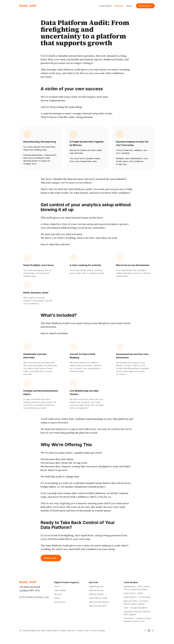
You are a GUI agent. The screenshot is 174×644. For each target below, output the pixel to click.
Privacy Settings (98, 630)
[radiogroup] (149, 630)
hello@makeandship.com (34, 597)
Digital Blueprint (96, 586)
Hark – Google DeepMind (135, 608)
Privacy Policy (83, 630)
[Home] (28, 6)
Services (119, 6)
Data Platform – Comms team (137, 597)
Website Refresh (96, 594)
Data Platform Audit (98, 598)
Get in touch (146, 6)
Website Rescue (96, 590)
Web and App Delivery (99, 602)
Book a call (52, 558)
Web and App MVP (98, 606)
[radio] (145, 630)
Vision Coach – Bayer (134, 593)
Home (57, 586)
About (129, 6)
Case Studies (105, 6)
